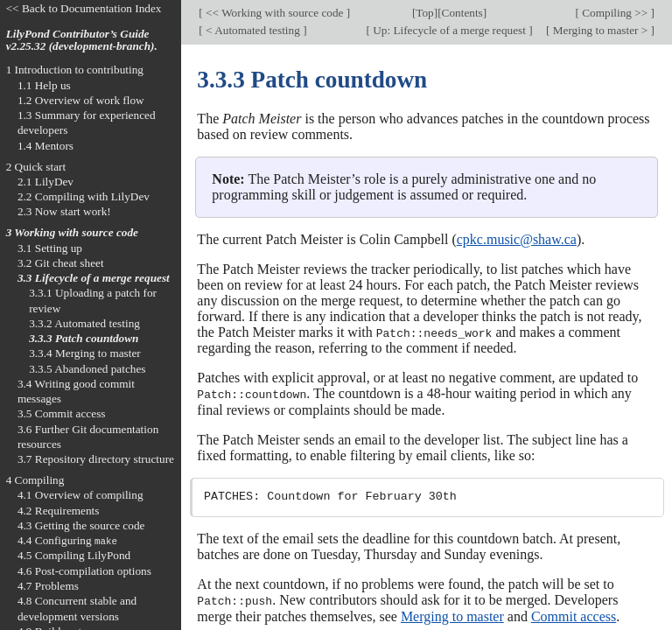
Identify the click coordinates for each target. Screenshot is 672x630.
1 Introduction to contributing (75, 70)
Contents (462, 13)
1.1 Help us (44, 85)
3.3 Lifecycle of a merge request (94, 278)
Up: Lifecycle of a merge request (449, 30)
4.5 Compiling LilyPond (74, 555)
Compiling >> (615, 13)
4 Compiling (35, 480)
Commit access (574, 615)
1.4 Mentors (45, 146)
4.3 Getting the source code (81, 525)
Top (424, 13)
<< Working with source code (275, 13)
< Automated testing (253, 30)
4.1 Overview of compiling (80, 495)
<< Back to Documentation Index (84, 8)
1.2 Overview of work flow (81, 100)
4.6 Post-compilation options (84, 571)
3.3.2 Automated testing (84, 323)
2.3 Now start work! (64, 211)
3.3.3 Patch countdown (84, 338)
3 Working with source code (72, 232)
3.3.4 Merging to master (85, 353)
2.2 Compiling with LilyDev (84, 196)
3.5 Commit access (62, 413)
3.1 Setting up (50, 248)
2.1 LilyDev (45, 182)
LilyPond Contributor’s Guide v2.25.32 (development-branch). (82, 40)
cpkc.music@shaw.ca (517, 239)
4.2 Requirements (59, 511)
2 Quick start (36, 167)
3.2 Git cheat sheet (61, 263)
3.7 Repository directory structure (96, 459)
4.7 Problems (48, 586)
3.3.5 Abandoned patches (87, 369)
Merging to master (452, 615)
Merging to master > (600, 30)
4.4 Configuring (67, 540)
